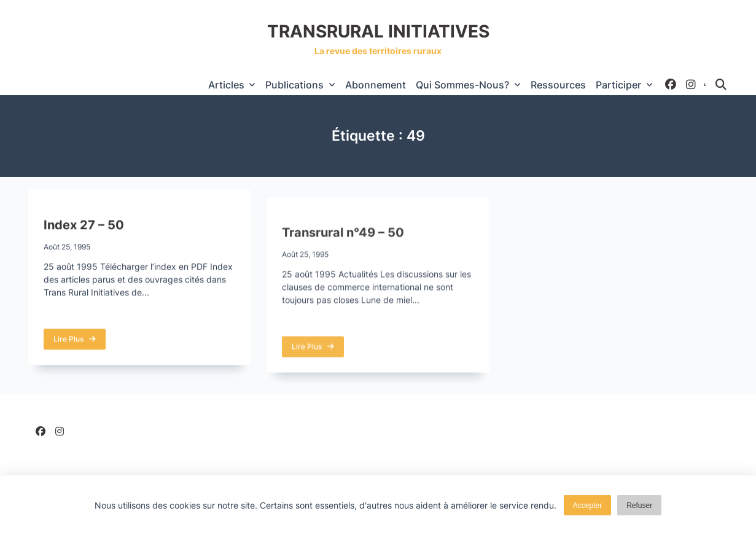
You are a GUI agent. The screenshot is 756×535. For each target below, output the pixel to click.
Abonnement (376, 85)
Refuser (639, 506)
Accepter (587, 506)
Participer (624, 85)
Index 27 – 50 (84, 234)
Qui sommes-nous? (468, 85)
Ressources (558, 85)
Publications (300, 85)
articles (232, 85)
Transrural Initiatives (378, 31)
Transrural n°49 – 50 (343, 289)
